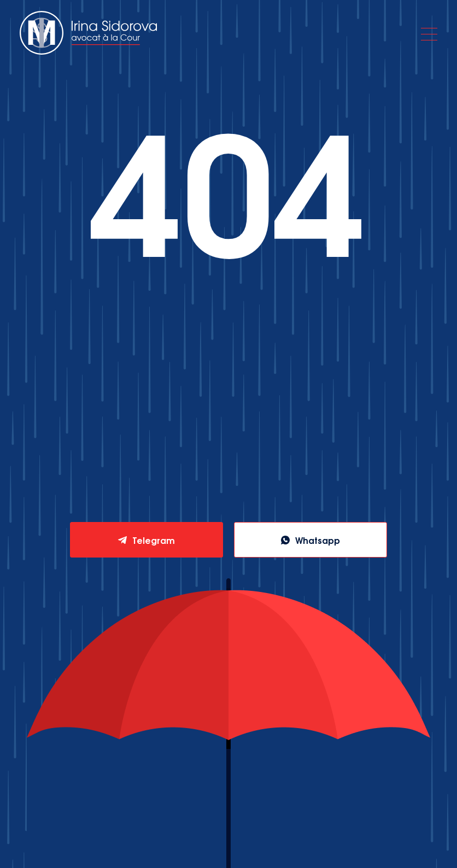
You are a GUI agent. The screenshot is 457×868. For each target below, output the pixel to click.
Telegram (154, 540)
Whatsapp (318, 540)
